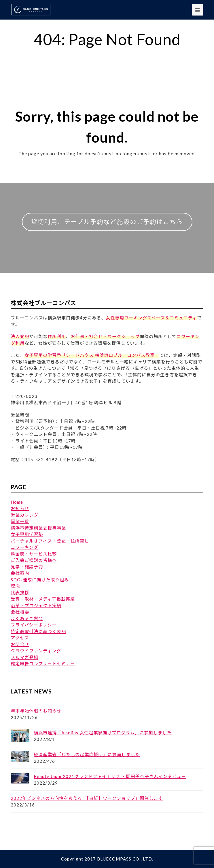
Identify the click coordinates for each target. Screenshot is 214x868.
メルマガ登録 (24, 657)
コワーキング (24, 547)
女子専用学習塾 (27, 534)
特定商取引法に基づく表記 (38, 631)
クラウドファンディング (36, 651)
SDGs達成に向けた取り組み (40, 580)
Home (17, 502)
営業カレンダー (27, 515)
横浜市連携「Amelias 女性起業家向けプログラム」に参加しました (103, 733)
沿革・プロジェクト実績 (36, 606)
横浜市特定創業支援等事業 (38, 528)
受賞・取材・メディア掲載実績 (43, 599)
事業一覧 (20, 521)
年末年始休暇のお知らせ (36, 711)
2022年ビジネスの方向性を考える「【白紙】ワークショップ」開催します (87, 798)
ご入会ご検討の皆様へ (34, 560)
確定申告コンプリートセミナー (43, 664)
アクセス (20, 638)
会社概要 (20, 612)
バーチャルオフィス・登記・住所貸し (50, 541)
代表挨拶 (20, 593)
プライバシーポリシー (34, 625)
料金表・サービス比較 (34, 554)
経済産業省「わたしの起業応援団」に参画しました (87, 754)
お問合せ (20, 644)
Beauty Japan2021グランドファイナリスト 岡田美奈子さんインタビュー (110, 776)
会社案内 (20, 573)
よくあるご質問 (27, 618)
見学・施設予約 (27, 567)
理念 (15, 586)
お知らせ (20, 508)
